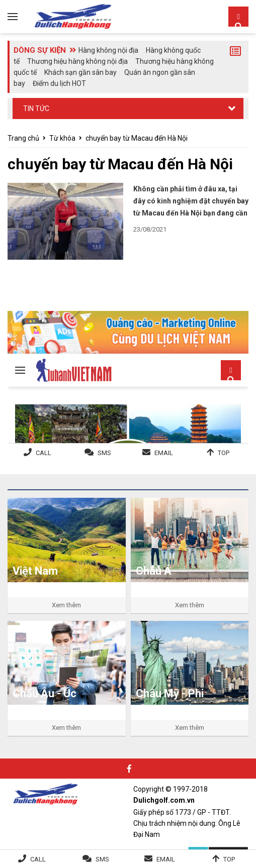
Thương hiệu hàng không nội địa (77, 61)
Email (166, 859)
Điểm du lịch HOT (59, 83)
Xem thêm (66, 605)
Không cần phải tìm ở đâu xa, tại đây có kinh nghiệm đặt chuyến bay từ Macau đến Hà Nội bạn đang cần (191, 201)
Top (229, 859)
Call (38, 859)
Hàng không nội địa (108, 50)
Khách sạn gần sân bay (80, 72)
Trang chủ (23, 138)
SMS (102, 859)
